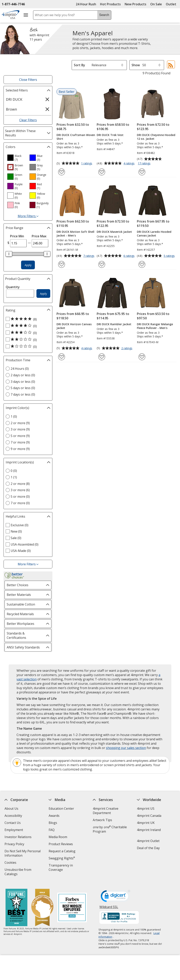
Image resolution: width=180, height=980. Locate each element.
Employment (14, 830)
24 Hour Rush (86, 4)
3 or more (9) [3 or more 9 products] (20, 429)
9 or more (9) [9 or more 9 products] (20, 449)
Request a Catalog (62, 851)
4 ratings (129, 164)
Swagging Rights (62, 858)
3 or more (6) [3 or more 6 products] (20, 490)
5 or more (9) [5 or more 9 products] (20, 436)
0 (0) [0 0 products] (14, 471)
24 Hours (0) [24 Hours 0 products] (20, 369)
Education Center (62, 809)
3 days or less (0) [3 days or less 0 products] (23, 382)
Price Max (39, 236)
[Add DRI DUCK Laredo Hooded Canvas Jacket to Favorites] (142, 264)
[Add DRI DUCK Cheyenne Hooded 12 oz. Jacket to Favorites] (142, 172)
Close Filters (28, 80)
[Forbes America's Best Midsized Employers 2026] (72, 905)
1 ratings (87, 164)
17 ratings (145, 164)
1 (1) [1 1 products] (14, 477)
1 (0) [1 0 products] (14, 416)
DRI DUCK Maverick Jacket (114, 232)
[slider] (9, 254)
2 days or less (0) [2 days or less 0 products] (23, 375)
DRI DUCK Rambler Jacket (114, 324)
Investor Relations (19, 837)
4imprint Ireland (149, 830)
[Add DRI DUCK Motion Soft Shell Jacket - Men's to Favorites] (62, 264)
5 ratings (170, 256)
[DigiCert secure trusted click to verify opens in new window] (115, 894)
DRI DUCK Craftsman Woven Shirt (76, 137)
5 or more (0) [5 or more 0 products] (20, 497)
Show (136, 65)
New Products (135, 4)
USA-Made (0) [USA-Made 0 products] (21, 551)
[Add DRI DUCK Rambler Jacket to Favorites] (102, 357)
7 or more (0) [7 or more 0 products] (20, 503)
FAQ (52, 830)
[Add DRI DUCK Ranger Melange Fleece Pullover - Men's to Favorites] (142, 357)
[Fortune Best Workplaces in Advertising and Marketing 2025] (16, 905)
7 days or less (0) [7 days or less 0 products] (23, 394)
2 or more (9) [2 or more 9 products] (20, 423)
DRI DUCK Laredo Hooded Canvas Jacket (154, 234)
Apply (28, 265)
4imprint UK (146, 823)
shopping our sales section (126, 748)
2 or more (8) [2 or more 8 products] (20, 484)
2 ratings (127, 348)
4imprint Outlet (148, 841)
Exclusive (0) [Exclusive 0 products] (19, 525)
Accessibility (13, 816)
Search (104, 15)
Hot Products (110, 4)
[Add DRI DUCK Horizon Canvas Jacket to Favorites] (62, 357)
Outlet (172, 4)
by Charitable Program (110, 829)
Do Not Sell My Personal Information (23, 854)
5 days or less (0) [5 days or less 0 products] (23, 388)
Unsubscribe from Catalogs (18, 872)
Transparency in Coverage (62, 868)
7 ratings (89, 256)
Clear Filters (28, 120)
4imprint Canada (149, 816)
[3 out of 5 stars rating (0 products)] (27, 333)
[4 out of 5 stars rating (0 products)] (27, 326)
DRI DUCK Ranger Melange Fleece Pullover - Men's (155, 326)
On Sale (156, 4)
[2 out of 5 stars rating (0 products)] (27, 340)
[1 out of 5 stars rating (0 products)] (27, 347)
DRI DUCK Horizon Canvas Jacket (74, 326)
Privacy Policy (15, 844)
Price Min (17, 236)
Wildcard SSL (109, 905)
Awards (54, 816)
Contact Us (13, 823)
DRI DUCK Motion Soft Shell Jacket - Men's (75, 234)
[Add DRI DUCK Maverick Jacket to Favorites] (102, 264)
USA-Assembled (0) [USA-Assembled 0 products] (25, 544)
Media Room (58, 837)
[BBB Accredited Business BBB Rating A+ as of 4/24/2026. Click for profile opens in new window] (119, 915)
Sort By (79, 65)
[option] (17, 158)
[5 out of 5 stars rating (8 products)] (27, 319)
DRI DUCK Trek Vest (110, 135)
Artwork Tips (102, 820)
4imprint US (146, 809)
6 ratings (129, 256)
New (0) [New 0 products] (16, 531)
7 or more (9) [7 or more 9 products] (20, 442)
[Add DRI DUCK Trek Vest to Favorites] (102, 172)
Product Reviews (61, 844)
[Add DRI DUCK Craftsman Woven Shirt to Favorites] (62, 172)
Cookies (11, 863)
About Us (12, 809)
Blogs (53, 823)
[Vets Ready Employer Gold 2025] (42, 905)
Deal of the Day (148, 848)
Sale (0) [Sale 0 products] (16, 538)
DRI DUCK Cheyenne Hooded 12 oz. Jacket (156, 137)
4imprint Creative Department (106, 811)
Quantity (13, 287)
